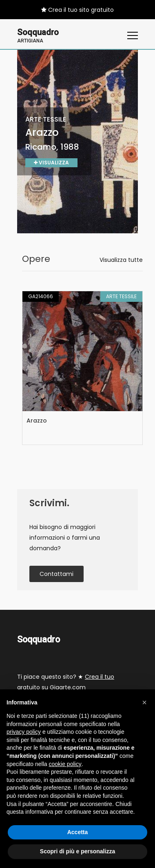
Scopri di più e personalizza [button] (77, 851)
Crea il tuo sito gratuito (77, 10)
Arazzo (37, 421)
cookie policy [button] (65, 764)
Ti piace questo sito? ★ (66, 682)
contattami (56, 574)
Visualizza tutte (121, 260)
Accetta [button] (78, 832)
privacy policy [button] (24, 732)
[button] (144, 702)
